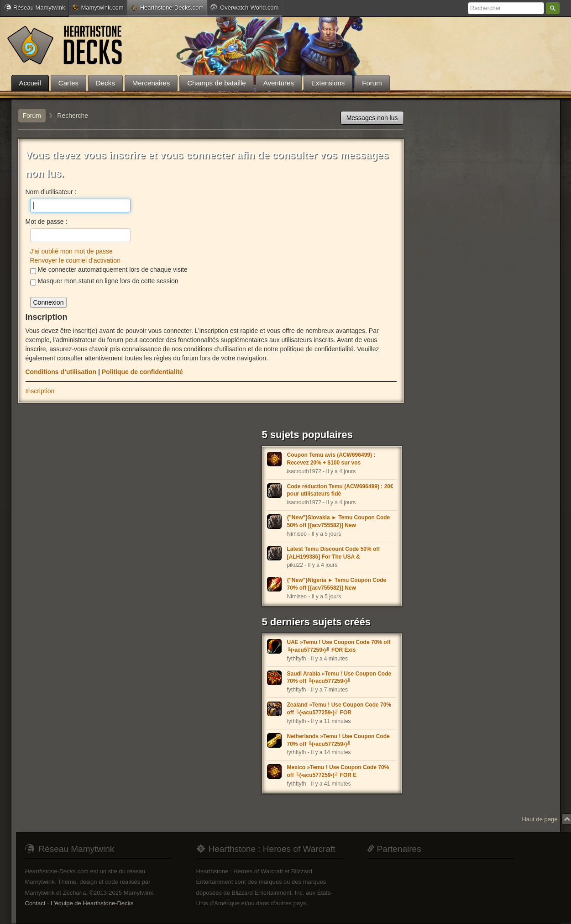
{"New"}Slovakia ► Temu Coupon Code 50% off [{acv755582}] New (339, 521)
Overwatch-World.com (244, 7)
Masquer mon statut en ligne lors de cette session (104, 281)
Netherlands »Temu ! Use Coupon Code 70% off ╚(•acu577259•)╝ (338, 740)
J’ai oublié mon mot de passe (71, 251)
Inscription (40, 391)
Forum (32, 116)
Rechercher (553, 8)
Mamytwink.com (98, 8)
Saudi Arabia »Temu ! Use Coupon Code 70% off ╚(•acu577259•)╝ (339, 678)
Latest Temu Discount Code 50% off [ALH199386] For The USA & (334, 553)
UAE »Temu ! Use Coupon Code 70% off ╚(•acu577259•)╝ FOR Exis (339, 646)
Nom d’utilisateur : (51, 192)
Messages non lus (372, 118)
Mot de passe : (47, 222)
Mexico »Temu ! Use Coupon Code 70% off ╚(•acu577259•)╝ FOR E (338, 771)
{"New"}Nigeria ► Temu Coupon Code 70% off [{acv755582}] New (337, 584)
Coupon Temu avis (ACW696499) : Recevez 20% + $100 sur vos (331, 459)
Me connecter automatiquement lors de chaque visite (109, 270)
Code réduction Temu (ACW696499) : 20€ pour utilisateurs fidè (340, 490)
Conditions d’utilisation (61, 372)
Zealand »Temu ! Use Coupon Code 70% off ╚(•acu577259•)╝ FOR (339, 709)
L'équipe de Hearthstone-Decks (92, 903)
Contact (35, 903)
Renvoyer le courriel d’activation (75, 260)
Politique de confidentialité (142, 372)
